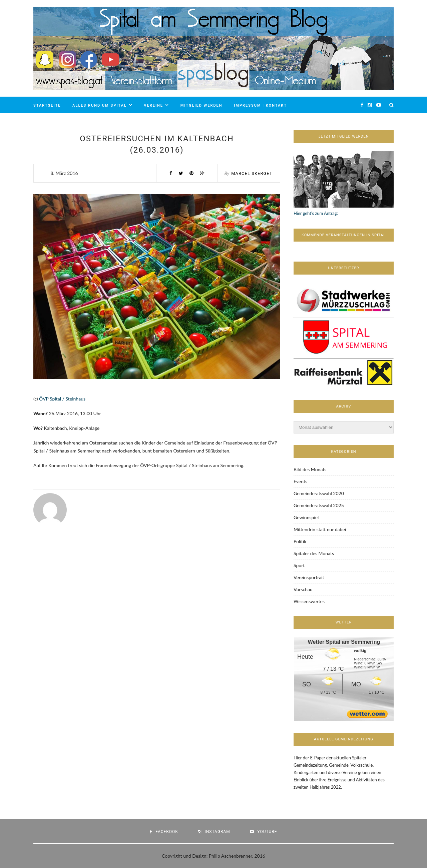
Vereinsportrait (309, 577)
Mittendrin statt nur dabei (320, 529)
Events (300, 481)
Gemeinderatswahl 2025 (319, 505)
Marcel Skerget (252, 173)
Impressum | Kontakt (260, 105)
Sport (299, 565)
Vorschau (303, 589)
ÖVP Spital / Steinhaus (62, 399)
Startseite (47, 105)
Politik (300, 541)
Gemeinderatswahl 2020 (319, 493)
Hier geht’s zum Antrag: (316, 213)
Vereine (153, 105)
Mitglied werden (201, 105)
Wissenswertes (309, 601)
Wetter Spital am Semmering (344, 642)
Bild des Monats (310, 469)
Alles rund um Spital (100, 105)
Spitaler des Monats (314, 553)
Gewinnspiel (306, 517)
